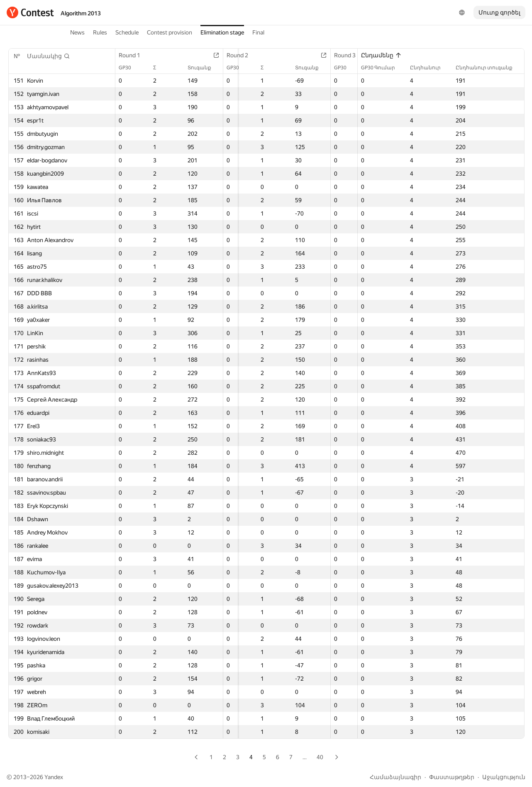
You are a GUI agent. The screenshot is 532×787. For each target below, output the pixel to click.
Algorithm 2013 (81, 13)
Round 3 (344, 55)
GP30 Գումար (382, 68)
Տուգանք (201, 68)
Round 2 (239, 55)
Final (258, 32)
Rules (100, 32)
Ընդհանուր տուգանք (488, 68)
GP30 (129, 68)
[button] (49, 56)
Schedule (127, 32)
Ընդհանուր (430, 68)
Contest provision (170, 32)
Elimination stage (222, 32)
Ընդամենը (381, 55)
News (77, 32)
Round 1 (134, 55)
